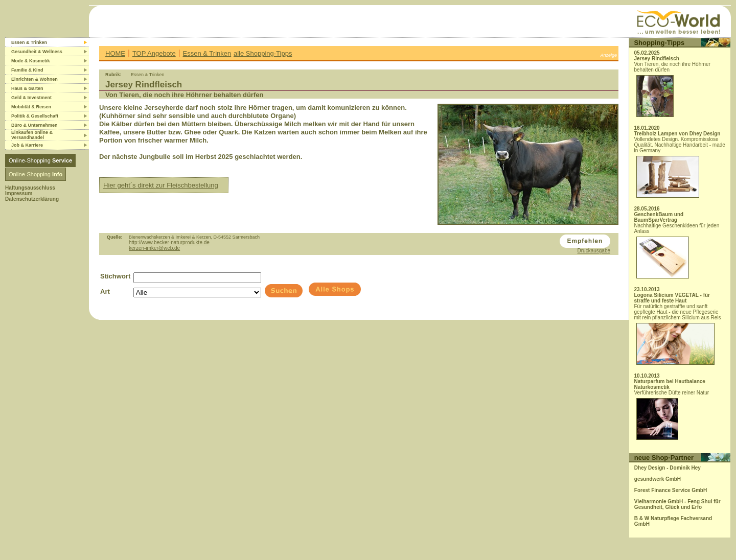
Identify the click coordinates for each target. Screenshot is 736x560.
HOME (115, 53)
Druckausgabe (594, 251)
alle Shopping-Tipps (263, 53)
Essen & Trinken (207, 53)
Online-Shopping (40, 160)
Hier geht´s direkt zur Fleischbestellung (161, 185)
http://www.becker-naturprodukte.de (169, 242)
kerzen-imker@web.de (154, 248)
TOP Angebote (154, 53)
